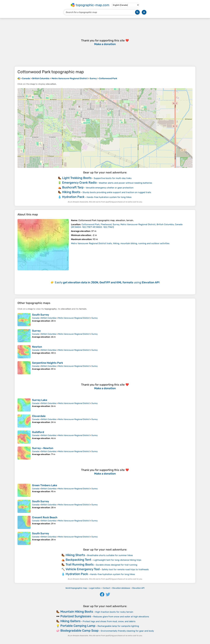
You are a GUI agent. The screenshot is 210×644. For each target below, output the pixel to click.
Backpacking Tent (78, 560)
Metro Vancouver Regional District (74, 318)
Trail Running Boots (80, 564)
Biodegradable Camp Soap (79, 631)
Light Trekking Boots (77, 178)
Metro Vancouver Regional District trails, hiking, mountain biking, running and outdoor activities (120, 243)
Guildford (38, 432)
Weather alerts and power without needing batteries (125, 183)
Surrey (95, 318)
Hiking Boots (71, 192)
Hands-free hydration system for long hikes (109, 197)
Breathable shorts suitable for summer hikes (110, 555)
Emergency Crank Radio (79, 183)
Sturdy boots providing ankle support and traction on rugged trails (117, 192)
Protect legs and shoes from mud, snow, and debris (109, 621)
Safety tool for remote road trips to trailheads (125, 569)
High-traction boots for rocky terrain (114, 612)
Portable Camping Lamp (78, 626)
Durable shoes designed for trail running (117, 565)
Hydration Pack (73, 197)
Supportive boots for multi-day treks (113, 178)
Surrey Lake (40, 400)
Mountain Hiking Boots (77, 612)
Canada (36, 318)
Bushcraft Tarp (73, 187)
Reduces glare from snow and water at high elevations (121, 617)
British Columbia (49, 318)
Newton (37, 347)
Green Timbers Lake (45, 485)
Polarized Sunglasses (76, 616)
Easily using (107, 282)
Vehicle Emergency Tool (83, 569)
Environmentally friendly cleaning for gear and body (127, 631)
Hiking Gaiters (70, 621)
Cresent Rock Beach (45, 517)
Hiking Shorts (75, 555)
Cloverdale (39, 416)
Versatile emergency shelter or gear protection (110, 188)
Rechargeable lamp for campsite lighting (118, 626)
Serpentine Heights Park (48, 363)
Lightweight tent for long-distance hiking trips (117, 560)
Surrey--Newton (43, 448)
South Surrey (41, 315)
